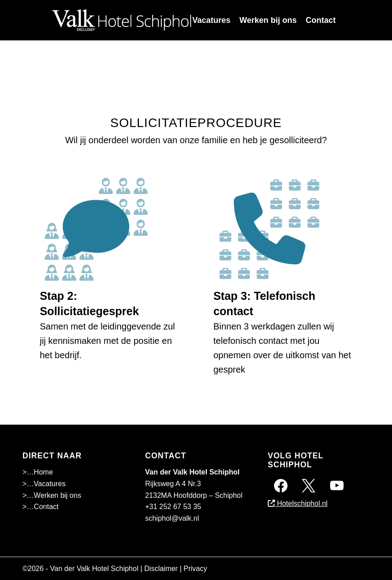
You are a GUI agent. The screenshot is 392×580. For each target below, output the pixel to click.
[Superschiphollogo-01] (122, 20)
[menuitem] (211, 20)
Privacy (195, 569)
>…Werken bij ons (52, 495)
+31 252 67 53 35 (173, 507)
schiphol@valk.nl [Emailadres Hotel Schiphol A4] (172, 518)
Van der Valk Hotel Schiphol (94, 569)
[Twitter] (309, 485)
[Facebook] (281, 485)
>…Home (38, 472)
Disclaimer (161, 569)
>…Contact (40, 507)
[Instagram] (337, 485)
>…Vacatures (44, 484)
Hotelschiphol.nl (298, 503)
